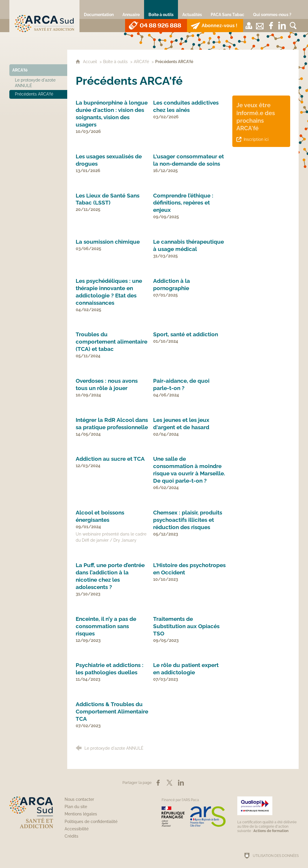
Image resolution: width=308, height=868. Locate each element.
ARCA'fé (141, 61)
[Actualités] (192, 9)
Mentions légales (81, 814)
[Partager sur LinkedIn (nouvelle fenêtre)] (181, 783)
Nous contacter (79, 799)
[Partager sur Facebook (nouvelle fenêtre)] (158, 783)
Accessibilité (77, 829)
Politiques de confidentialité (91, 822)
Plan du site (76, 807)
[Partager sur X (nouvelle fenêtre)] (169, 783)
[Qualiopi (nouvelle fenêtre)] (268, 815)
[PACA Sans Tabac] (227, 9)
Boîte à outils (115, 61)
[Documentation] (99, 9)
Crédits (71, 836)
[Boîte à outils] (161, 9)
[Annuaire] (131, 9)
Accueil (91, 61)
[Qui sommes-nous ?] (272, 9)
